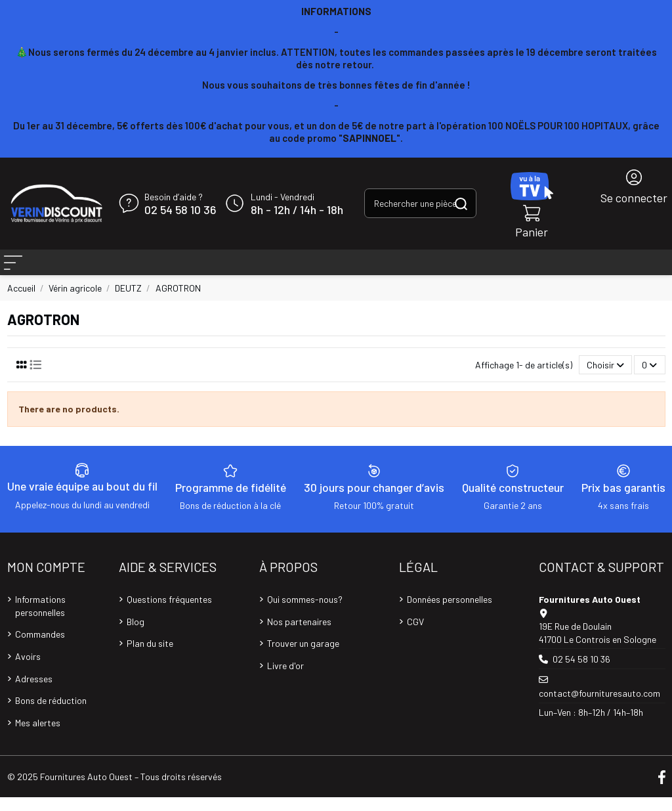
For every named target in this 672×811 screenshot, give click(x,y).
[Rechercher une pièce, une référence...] (461, 203)
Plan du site (150, 657)
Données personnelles (450, 613)
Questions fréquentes (169, 613)
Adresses (34, 692)
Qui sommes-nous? (305, 613)
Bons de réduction (51, 714)
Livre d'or (285, 679)
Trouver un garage (303, 657)
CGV (415, 635)
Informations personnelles (40, 620)
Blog (136, 635)
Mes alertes (38, 736)
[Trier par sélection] (605, 379)
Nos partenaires (299, 635)
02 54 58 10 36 (180, 210)
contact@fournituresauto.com (599, 707)
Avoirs (28, 670)
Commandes (40, 648)
